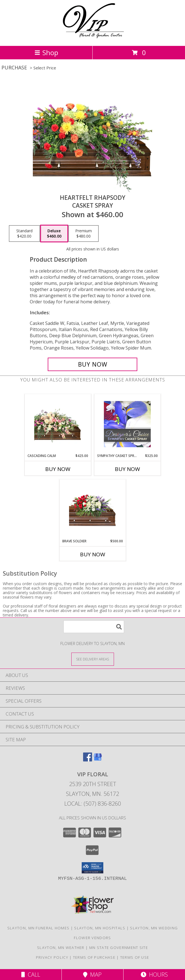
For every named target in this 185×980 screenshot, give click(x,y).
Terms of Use (135, 957)
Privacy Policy (52, 957)
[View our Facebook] (88, 760)
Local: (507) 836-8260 (93, 804)
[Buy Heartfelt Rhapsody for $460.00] (93, 364)
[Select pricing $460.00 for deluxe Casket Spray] (54, 234)
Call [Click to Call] (31, 975)
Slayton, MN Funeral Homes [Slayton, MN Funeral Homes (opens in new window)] (38, 928)
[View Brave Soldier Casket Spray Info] (92, 509)
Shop (46, 52)
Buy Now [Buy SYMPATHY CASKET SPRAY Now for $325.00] (127, 469)
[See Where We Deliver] (93, 659)
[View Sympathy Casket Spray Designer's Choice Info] (127, 424)
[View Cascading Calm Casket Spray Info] (58, 424)
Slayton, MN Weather (61, 948)
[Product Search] (94, 627)
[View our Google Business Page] (98, 760)
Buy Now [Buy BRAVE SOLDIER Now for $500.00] (93, 554)
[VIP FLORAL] (92, 38)
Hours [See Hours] (154, 975)
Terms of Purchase (94, 957)
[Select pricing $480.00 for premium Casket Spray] (84, 234)
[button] (92, 868)
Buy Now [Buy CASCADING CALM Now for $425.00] (58, 469)
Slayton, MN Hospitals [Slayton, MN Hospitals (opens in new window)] (100, 928)
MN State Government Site (119, 948)
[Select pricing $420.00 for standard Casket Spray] (24, 234)
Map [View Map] (92, 975)
